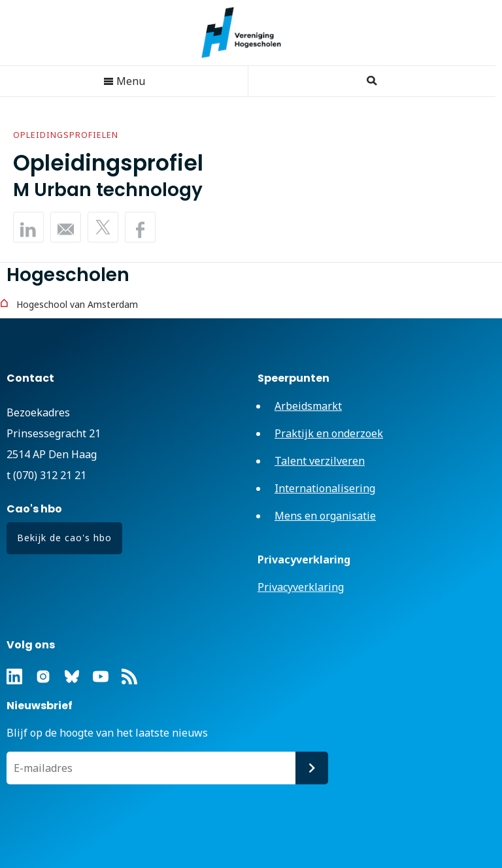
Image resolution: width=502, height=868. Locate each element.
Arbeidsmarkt (308, 406)
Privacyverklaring (301, 587)
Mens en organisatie (325, 516)
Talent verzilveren (320, 461)
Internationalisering (325, 488)
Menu (124, 81)
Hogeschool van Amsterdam (77, 304)
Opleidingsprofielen (66, 135)
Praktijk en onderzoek (329, 433)
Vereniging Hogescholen (248, 33)
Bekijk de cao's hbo (64, 538)
